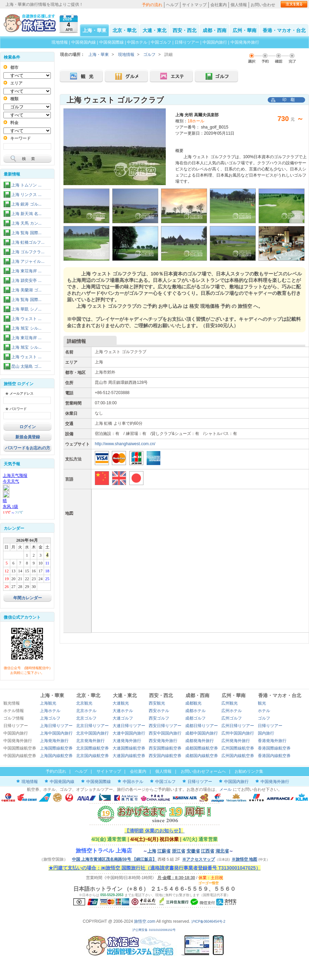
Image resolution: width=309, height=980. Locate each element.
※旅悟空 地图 (244, 859)
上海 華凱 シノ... (26, 309)
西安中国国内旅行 (165, 733)
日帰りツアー (187, 42)
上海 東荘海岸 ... (26, 271)
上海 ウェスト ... (26, 319)
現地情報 (60, 42)
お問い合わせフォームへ (203, 771)
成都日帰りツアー (202, 726)
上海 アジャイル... (28, 261)
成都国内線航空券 (202, 756)
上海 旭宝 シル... (26, 328)
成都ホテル (195, 711)
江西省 (208, 851)
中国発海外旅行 (245, 42)
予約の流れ (152, 5)
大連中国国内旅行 (129, 733)
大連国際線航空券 (129, 748)
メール (225, 789)
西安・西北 (185, 30)
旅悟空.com (145, 921)
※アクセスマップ (198, 859)
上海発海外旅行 (54, 741)
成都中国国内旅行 (202, 733)
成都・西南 (215, 30)
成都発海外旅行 (200, 741)
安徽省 (193, 851)
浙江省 (179, 851)
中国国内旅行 (215, 42)
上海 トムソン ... (26, 185)
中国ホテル (137, 42)
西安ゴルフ (159, 718)
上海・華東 (94, 30)
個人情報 (239, 5)
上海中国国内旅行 (56, 733)
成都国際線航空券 (202, 748)
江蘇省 (164, 851)
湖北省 (222, 851)
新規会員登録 (28, 437)
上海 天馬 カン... (26, 223)
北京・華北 (124, 30)
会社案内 (219, 5)
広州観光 (230, 703)
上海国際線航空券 (56, 748)
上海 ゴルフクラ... (28, 252)
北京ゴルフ (86, 718)
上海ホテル (50, 711)
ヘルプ (172, 5)
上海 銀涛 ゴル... (26, 204)
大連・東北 (154, 30)
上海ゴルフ (50, 718)
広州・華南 (245, 30)
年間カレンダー (28, 598)
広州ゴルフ (232, 718)
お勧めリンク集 (249, 771)
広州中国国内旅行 (238, 733)
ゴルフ (149, 55)
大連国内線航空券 (129, 756)
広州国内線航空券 (238, 756)
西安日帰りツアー (165, 726)
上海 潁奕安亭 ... (26, 281)
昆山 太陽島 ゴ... (26, 366)
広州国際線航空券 (238, 748)
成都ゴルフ (195, 718)
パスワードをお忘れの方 (28, 448)
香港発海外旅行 (272, 741)
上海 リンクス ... (26, 195)
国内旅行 (266, 733)
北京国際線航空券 (92, 748)
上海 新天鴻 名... (26, 214)
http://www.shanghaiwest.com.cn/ (125, 444)
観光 (262, 703)
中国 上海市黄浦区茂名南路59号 (114, 859)
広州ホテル (232, 711)
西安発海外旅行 (163, 741)
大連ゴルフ (123, 718)
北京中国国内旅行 (92, 733)
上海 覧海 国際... (26, 233)
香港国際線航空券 (274, 748)
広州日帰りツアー (238, 726)
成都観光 (193, 703)
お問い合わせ (263, 5)
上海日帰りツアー (56, 726)
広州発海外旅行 (236, 741)
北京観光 (84, 703)
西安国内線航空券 (165, 756)
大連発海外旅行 (127, 741)
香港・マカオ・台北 (284, 30)
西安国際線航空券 (165, 748)
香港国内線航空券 (274, 756)
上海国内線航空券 (56, 756)
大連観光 (121, 703)
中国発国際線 (112, 42)
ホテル (264, 711)
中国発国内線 (84, 42)
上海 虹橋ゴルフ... (28, 242)
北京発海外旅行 (90, 741)
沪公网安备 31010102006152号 (154, 930)
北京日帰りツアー (92, 726)
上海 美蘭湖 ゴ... (26, 290)
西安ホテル (159, 711)
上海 (152, 851)
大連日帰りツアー (129, 726)
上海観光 (48, 703)
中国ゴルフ (161, 42)
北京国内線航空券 (92, 756)
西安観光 (157, 703)
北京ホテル (86, 711)
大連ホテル (123, 711)
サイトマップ (194, 5)
